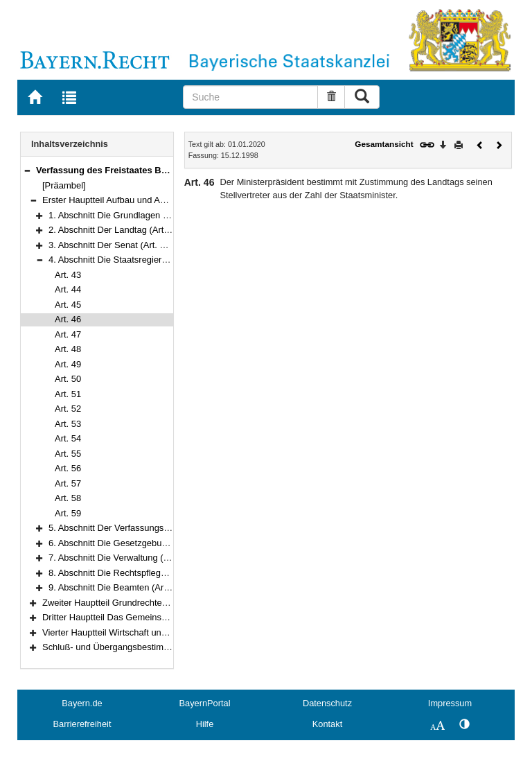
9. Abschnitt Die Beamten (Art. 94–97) (124, 587)
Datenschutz (327, 703)
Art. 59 (68, 513)
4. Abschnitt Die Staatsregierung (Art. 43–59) (138, 260)
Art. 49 (68, 364)
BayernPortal (205, 703)
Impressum (450, 703)
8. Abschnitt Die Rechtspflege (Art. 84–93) (132, 573)
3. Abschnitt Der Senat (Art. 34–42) (118, 245)
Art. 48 (68, 349)
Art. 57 (68, 483)
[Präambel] (64, 185)
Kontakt (327, 724)
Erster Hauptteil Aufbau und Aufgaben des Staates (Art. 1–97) (165, 200)
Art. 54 (68, 438)
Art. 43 (68, 275)
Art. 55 (68, 454)
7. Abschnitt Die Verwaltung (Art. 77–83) (128, 558)
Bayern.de (82, 703)
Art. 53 (68, 424)
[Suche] (250, 97)
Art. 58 (68, 498)
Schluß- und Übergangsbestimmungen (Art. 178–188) (149, 647)
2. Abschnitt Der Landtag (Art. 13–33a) (125, 230)
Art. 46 (68, 319)
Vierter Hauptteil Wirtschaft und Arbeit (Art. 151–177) (147, 632)
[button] (27, 170)
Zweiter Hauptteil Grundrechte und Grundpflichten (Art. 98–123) (169, 603)
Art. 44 (68, 289)
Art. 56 (68, 468)
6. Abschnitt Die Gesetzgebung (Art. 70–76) (135, 543)
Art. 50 (68, 379)
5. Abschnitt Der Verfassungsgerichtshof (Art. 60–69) (153, 528)
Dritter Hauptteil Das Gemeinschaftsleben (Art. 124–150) (155, 617)
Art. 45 (68, 305)
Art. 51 (68, 394)
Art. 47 (68, 334)
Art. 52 (68, 409)
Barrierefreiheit (82, 724)
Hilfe (205, 724)
